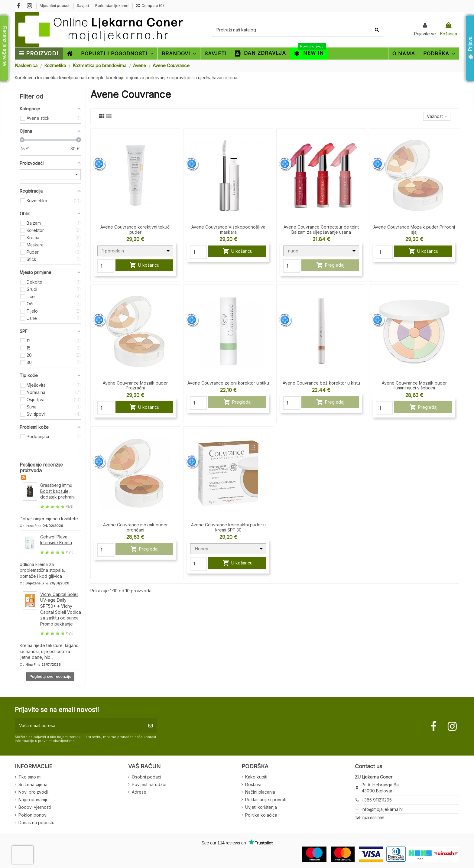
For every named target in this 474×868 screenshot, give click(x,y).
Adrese (139, 792)
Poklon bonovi (33, 815)
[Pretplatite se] (151, 725)
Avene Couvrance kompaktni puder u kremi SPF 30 (228, 527)
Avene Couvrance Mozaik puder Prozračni (135, 385)
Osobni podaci (146, 777)
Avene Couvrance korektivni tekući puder (135, 229)
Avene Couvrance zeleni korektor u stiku (228, 383)
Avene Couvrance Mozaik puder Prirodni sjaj (414, 229)
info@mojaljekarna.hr (382, 809)
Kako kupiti (256, 777)
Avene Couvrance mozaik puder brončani (135, 527)
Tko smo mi (30, 777)
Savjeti (83, 6)
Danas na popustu (36, 822)
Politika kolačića (261, 815)
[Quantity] (106, 266)
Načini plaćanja (260, 792)
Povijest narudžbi (149, 784)
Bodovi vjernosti (35, 807)
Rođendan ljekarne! (112, 6)
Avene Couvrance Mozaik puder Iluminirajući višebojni (414, 385)
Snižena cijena (33, 784)
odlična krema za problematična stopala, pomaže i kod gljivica (42, 570)
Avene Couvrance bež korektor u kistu (321, 383)
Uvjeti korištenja (261, 807)
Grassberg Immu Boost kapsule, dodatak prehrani (57, 491)
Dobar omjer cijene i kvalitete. (49, 519)
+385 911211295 (377, 800)
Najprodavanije (34, 800)
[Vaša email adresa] (80, 725)
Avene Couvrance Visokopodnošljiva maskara (228, 229)
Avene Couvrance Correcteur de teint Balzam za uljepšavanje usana (321, 229)
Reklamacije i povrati (266, 800)
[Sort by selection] (437, 116)
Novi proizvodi (33, 792)
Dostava (253, 784)
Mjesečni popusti (55, 6)
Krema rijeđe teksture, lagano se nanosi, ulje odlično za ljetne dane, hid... (49, 651)
